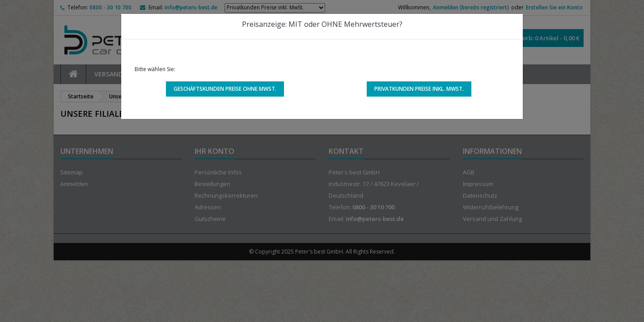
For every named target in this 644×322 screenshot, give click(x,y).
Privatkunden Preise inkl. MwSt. (419, 89)
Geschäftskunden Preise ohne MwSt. (225, 89)
